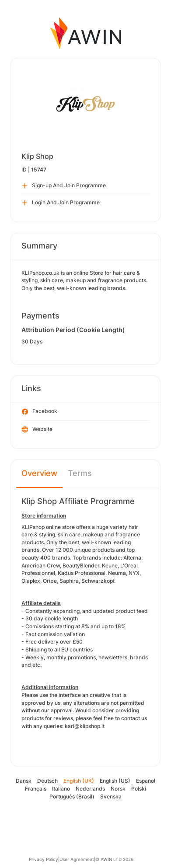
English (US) (115, 781)
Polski (139, 789)
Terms (80, 473)
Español (146, 781)
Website (37, 430)
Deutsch (47, 781)
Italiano (61, 789)
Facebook (40, 412)
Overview (39, 473)
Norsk (118, 789)
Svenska (111, 796)
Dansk (24, 781)
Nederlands (90, 789)
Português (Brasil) (72, 796)
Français (36, 789)
